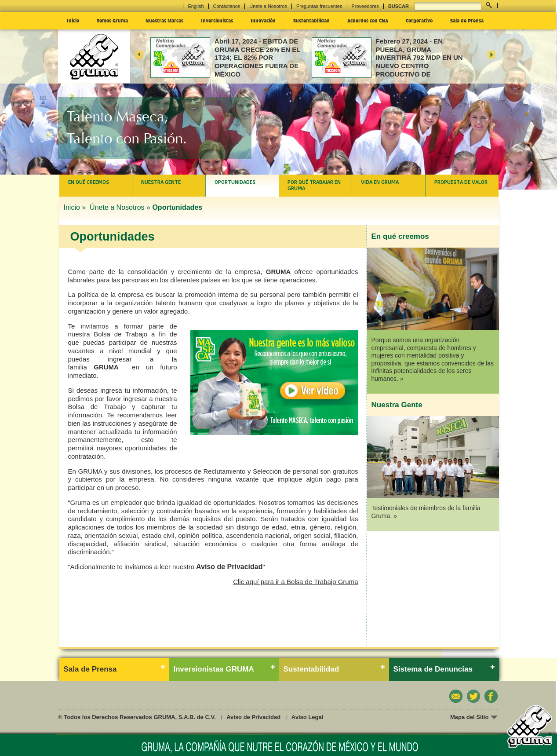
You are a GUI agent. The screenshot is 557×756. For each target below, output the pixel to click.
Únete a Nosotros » (120, 207)
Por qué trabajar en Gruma (314, 185)
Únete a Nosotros (268, 6)
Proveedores (365, 6)
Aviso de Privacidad (229, 567)
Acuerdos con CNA (368, 20)
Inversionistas (217, 20)
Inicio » (76, 207)
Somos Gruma (112, 20)
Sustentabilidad (311, 20)
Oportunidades (235, 182)
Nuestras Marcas (164, 20)
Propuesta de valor (461, 182)
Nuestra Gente (161, 182)
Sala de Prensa (467, 20)
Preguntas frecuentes (319, 6)
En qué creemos (89, 182)
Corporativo (419, 20)
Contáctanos (227, 6)
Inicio (73, 20)
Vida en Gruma (380, 182)
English (196, 6)
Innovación (263, 20)
